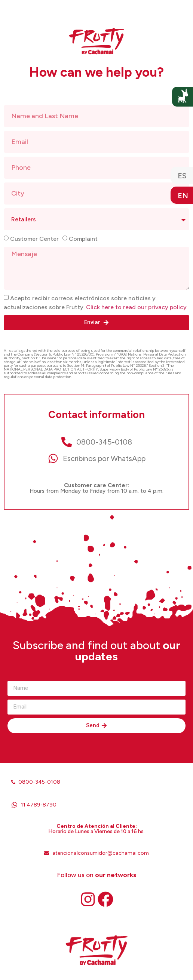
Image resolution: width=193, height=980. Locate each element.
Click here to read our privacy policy (136, 307)
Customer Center (34, 239)
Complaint (83, 239)
